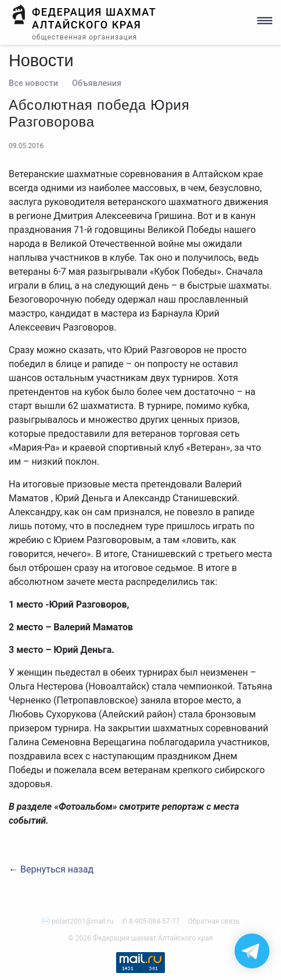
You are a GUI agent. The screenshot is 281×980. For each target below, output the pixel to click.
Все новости (33, 83)
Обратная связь (214, 921)
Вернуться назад (57, 869)
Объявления (97, 83)
